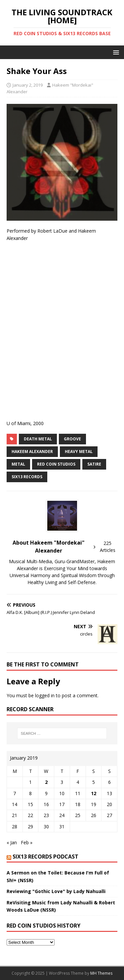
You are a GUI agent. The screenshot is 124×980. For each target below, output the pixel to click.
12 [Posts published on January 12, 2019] (94, 793)
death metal (38, 439)
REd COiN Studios (56, 464)
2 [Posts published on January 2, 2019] (46, 782)
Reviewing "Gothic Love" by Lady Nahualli (56, 891)
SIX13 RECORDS (27, 477)
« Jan (12, 842)
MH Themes (101, 973)
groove (72, 439)
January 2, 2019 (28, 85)
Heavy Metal (79, 452)
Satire (94, 464)
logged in (45, 695)
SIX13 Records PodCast (45, 857)
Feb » (27, 842)
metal (18, 464)
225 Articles (108, 547)
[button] (115, 52)
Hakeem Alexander (32, 452)
